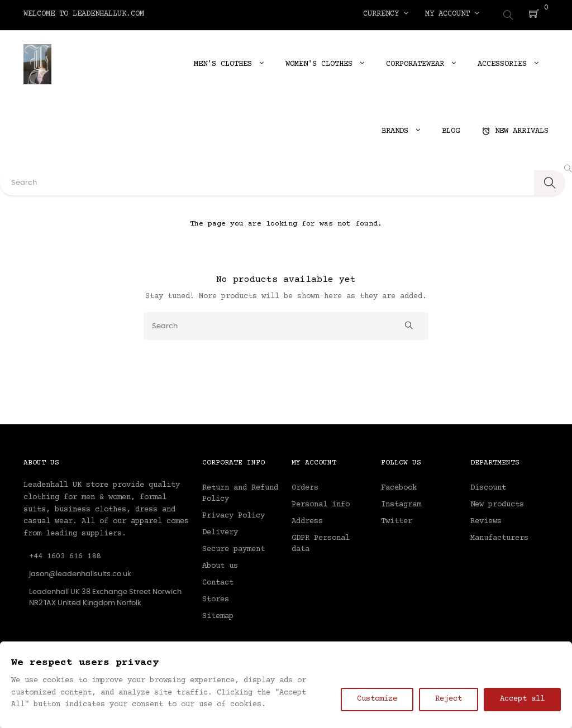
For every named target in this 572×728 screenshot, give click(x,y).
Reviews (486, 519)
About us (220, 564)
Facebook (399, 486)
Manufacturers (499, 536)
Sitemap (218, 614)
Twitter (397, 519)
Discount (488, 486)
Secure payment (233, 547)
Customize (377, 699)
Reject (449, 699)
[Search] (286, 323)
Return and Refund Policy (240, 491)
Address (307, 519)
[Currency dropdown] (386, 14)
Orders (305, 486)
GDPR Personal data (321, 542)
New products (497, 502)
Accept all (522, 699)
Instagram (401, 502)
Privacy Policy (233, 514)
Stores (216, 597)
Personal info (321, 502)
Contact (218, 581)
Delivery (220, 530)
